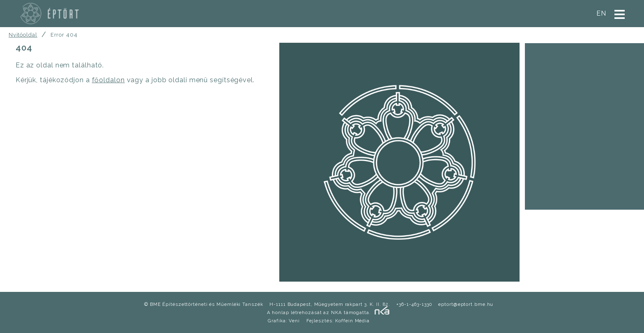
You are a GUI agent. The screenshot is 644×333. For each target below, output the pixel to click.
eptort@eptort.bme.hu (466, 304)
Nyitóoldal (23, 35)
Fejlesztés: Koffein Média (338, 321)
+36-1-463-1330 (414, 304)
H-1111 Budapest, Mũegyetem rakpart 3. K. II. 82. (330, 304)
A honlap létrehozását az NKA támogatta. (319, 312)
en (601, 13)
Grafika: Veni (284, 321)
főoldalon (108, 80)
